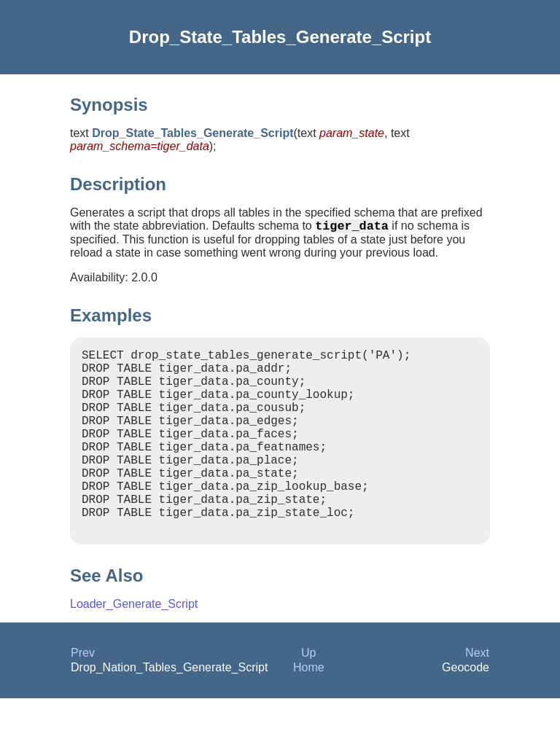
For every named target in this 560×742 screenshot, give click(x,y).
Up (308, 696)
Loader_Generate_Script (134, 648)
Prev (83, 696)
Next (477, 696)
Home (309, 711)
